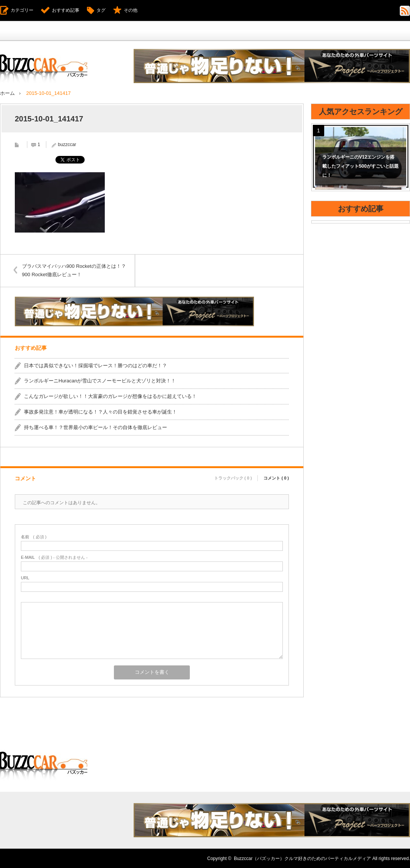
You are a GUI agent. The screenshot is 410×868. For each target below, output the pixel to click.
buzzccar (67, 144)
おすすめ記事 (66, 10)
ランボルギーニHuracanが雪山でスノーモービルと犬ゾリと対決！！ (100, 381)
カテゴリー (22, 10)
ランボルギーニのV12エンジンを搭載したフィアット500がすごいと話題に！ (360, 166)
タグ (101, 10)
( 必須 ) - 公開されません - (54, 557)
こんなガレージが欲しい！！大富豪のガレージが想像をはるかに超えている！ (110, 396)
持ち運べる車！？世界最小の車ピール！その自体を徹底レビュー (95, 427)
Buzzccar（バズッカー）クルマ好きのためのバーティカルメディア (302, 858)
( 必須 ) (34, 537)
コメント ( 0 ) (276, 477)
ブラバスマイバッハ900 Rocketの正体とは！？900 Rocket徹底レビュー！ (75, 270)
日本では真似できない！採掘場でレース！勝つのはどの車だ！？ (95, 365)
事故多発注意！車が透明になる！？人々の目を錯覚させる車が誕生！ (100, 411)
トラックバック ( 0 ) (233, 477)
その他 (131, 10)
